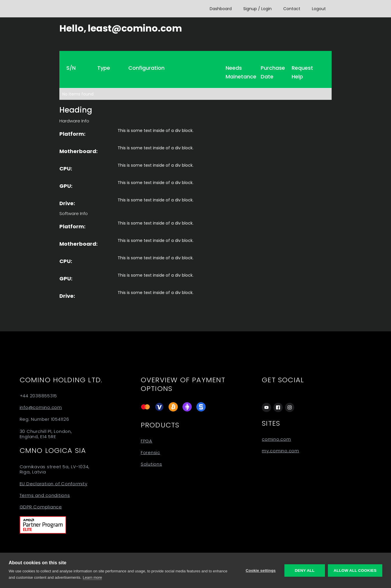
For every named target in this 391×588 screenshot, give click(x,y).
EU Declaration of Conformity (54, 484)
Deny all (305, 570)
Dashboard (221, 9)
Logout (319, 9)
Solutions (151, 464)
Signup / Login (257, 9)
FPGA (147, 441)
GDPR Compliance (41, 507)
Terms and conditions (45, 495)
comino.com (276, 439)
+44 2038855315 (39, 396)
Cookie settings (261, 570)
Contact (292, 9)
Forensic (150, 453)
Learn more (92, 577)
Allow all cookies (355, 570)
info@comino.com (41, 407)
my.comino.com (281, 451)
